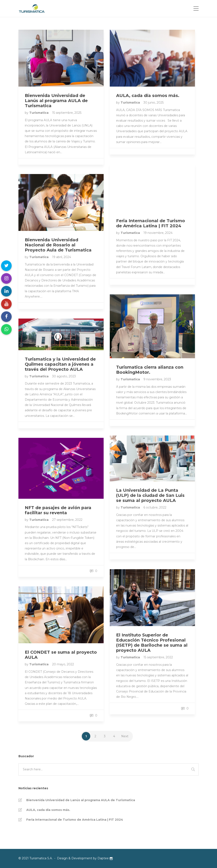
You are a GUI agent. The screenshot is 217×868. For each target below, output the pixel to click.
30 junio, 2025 (154, 103)
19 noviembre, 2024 (158, 233)
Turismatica (39, 113)
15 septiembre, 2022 (158, 657)
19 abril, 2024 (62, 257)
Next (125, 736)
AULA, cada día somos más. (48, 810)
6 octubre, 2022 (155, 507)
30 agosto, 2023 (64, 376)
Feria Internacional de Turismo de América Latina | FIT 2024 (75, 820)
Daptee (105, 858)
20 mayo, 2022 (63, 664)
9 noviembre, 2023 (157, 379)
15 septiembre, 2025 (67, 113)
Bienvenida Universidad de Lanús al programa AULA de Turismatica (81, 800)
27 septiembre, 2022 (67, 520)
